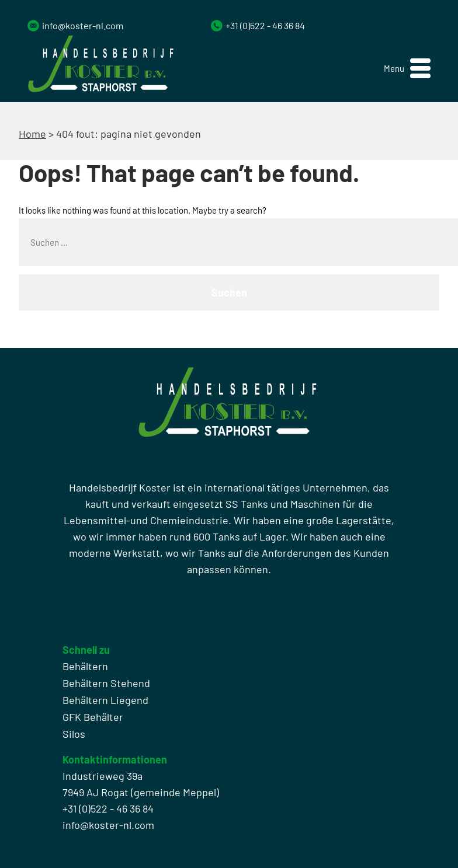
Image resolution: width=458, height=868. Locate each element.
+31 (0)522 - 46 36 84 (265, 25)
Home (32, 134)
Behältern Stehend (106, 683)
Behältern (85, 666)
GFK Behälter (93, 717)
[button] (407, 69)
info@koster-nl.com (83, 25)
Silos (74, 734)
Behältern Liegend (105, 700)
